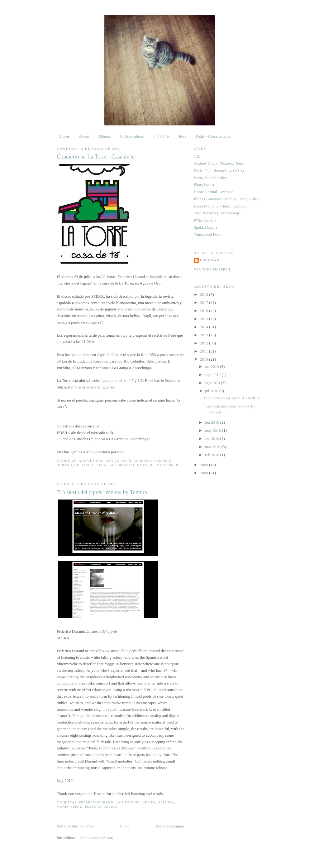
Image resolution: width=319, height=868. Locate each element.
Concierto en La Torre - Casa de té (96, 157)
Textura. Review (101, 807)
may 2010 (214, 430)
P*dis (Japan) (205, 220)
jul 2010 (212, 391)
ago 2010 (213, 383)
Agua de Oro (91, 461)
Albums (105, 136)
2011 (205, 351)
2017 (205, 302)
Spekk (76, 807)
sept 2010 (213, 375)
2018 (205, 294)
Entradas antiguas (170, 826)
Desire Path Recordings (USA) (219, 171)
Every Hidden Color (210, 178)
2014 (205, 327)
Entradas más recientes (75, 826)
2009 (205, 465)
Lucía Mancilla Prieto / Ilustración (222, 206)
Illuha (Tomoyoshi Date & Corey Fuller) (227, 199)
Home (65, 136)
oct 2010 (212, 366)
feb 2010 (213, 455)
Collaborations (132, 136)
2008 (205, 473)
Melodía (166, 802)
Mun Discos (168, 465)
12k (197, 156)
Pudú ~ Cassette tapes (213, 136)
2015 (205, 319)
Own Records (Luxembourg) (217, 213)
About (84, 136)
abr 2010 (213, 439)
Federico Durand (96, 802)
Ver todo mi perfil (212, 269)
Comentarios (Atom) (97, 838)
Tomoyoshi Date (207, 234)
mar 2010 (213, 447)
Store (182, 136)
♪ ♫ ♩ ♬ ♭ (161, 136)
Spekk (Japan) (205, 227)
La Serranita (122, 465)
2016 (205, 311)
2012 (205, 343)
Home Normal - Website (214, 192)
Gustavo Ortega (90, 465)
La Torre (146, 465)
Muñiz (63, 807)
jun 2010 (213, 422)
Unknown (210, 260)
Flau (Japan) (204, 185)
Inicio (125, 826)
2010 (205, 359)
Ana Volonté (119, 461)
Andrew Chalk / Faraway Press (219, 163)
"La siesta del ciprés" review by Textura (102, 492)
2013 (205, 335)
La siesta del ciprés (135, 802)
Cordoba (143, 461)
